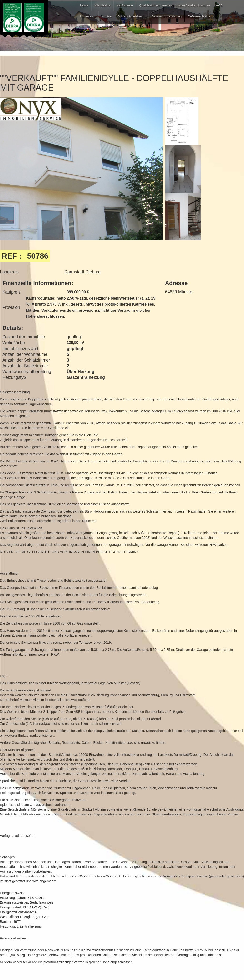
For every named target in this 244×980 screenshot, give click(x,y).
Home (84, 5)
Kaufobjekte (125, 5)
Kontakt (107, 16)
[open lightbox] (81, 206)
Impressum (88, 16)
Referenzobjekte (199, 16)
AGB (219, 5)
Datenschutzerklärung (167, 16)
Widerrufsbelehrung (132, 16)
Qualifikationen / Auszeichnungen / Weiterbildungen (175, 5)
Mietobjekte (102, 5)
